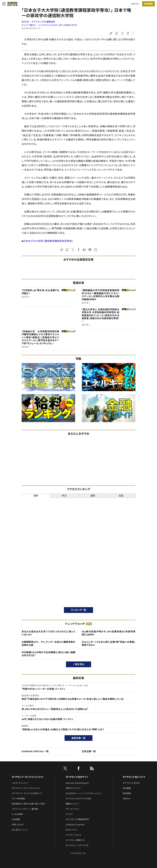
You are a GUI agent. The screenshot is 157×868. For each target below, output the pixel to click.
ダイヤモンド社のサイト (77, 777)
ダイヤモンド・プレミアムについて (26, 788)
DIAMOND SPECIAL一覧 (35, 751)
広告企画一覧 (89, 751)
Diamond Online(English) (77, 783)
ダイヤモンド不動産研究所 (77, 819)
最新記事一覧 (78, 738)
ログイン (135, 4)
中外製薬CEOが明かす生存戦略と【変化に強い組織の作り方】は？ (48, 654)
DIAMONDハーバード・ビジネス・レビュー (84, 793)
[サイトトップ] (12, 4)
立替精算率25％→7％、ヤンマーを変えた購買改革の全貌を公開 (48, 643)
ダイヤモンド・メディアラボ (77, 845)
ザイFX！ (70, 814)
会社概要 (127, 788)
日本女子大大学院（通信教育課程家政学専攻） (48, 241)
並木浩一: (38, 22)
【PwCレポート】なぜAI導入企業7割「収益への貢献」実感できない (109, 643)
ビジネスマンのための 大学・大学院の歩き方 (58, 25)
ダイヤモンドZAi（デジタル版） (79, 799)
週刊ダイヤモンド (73, 788)
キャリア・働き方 (29, 25)
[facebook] (78, 769)
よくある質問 (17, 814)
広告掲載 (16, 819)
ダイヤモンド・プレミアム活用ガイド (27, 793)
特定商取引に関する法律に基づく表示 (28, 804)
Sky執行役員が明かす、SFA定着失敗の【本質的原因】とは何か (109, 633)
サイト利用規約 (18, 799)
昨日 (64, 496)
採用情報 (127, 793)
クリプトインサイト (74, 835)
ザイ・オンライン (73, 809)
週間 (93, 496)
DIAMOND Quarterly (75, 825)
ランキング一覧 (79, 610)
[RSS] (92, 769)
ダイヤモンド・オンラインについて (27, 777)
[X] (65, 769)
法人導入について (20, 830)
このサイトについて (20, 783)
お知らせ (126, 799)
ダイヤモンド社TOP (131, 783)
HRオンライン (72, 830)
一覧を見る (79, 664)
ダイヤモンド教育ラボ (75, 840)
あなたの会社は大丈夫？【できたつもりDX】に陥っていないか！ (48, 633)
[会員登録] (148, 4)
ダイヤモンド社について (134, 777)
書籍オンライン (72, 804)
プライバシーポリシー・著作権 (25, 809)
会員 (121, 496)
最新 (36, 496)
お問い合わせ (18, 825)
